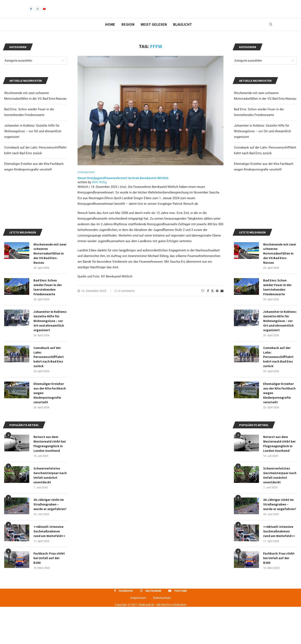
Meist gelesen (154, 31)
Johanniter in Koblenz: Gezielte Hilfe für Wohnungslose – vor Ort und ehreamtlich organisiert (262, 138)
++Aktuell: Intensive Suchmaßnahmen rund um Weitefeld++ (279, 568)
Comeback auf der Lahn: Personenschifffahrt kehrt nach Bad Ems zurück (279, 392)
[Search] (271, 32)
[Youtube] (44, 13)
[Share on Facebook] (208, 298)
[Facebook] (31, 13)
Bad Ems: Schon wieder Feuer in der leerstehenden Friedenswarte (277, 316)
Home (110, 31)
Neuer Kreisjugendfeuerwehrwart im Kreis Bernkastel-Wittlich (123, 185)
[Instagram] (38, 13)
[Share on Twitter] (212, 298)
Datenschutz (162, 635)
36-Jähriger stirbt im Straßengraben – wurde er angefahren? (280, 541)
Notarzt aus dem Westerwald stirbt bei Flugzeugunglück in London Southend (279, 479)
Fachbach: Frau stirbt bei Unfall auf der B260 (279, 595)
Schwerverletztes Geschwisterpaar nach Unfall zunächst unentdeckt (279, 511)
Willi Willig (99, 189)
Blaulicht (182, 31)
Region (128, 31)
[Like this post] (203, 298)
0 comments (125, 298)
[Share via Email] (222, 298)
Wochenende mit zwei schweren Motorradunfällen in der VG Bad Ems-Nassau (280, 282)
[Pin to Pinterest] (217, 298)
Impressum (138, 635)
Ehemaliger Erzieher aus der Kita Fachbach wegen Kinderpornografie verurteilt (280, 428)
